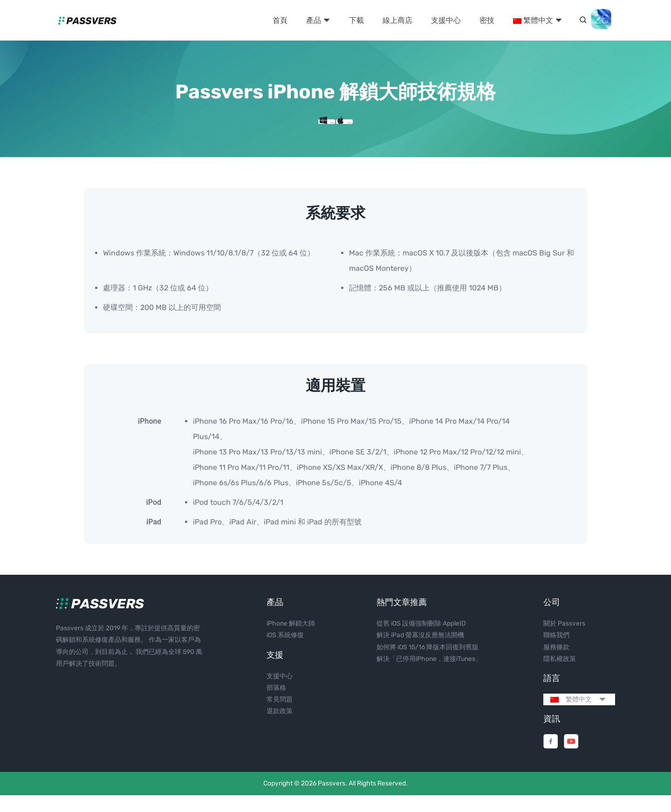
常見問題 (280, 716)
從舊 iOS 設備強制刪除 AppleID (421, 640)
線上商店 (397, 20)
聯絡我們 (556, 652)
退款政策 (280, 728)
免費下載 (302, 130)
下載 (356, 20)
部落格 (276, 705)
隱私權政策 (560, 676)
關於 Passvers (564, 640)
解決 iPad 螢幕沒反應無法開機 (420, 652)
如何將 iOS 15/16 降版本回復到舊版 (428, 664)
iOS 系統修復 (285, 652)
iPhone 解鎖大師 (291, 640)
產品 (318, 20)
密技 (487, 20)
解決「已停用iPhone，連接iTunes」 (429, 676)
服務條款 (556, 664)
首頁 (280, 20)
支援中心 (446, 20)
